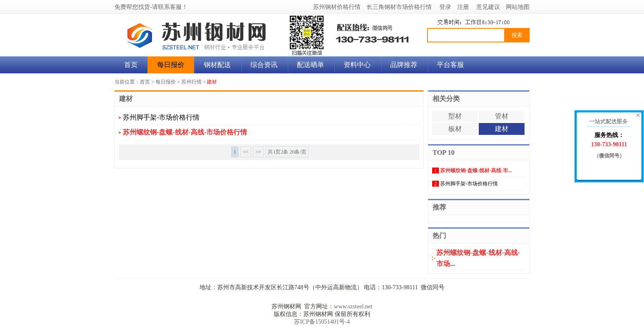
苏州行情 (192, 82)
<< (246, 152)
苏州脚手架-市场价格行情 (161, 117)
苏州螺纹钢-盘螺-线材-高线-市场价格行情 (185, 132)
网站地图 (518, 7)
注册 (463, 7)
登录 (445, 7)
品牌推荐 (404, 65)
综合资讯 (264, 65)
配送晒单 (311, 65)
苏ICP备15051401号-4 (322, 322)
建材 (212, 82)
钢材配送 (217, 65)
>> (258, 152)
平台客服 (450, 65)
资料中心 (357, 65)
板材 (455, 129)
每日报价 (171, 65)
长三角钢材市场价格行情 (399, 7)
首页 (131, 65)
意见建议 (488, 7)
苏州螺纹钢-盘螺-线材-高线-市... (476, 171)
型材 (455, 116)
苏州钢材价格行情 (337, 7)
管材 (502, 116)
